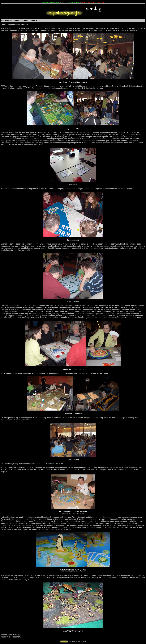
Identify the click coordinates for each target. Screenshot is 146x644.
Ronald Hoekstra (76, 641)
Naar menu (16, 637)
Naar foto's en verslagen (11, 635)
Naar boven (6, 637)
